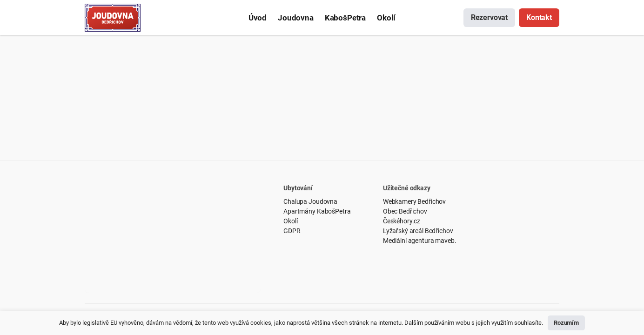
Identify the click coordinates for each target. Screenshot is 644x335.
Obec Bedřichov (405, 211)
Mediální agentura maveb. (420, 241)
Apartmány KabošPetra (317, 211)
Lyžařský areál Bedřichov (418, 231)
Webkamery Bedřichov (414, 201)
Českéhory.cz (402, 221)
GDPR (292, 231)
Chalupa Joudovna (310, 201)
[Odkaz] (113, 18)
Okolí (290, 221)
